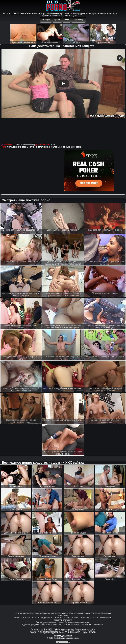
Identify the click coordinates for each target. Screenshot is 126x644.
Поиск (67, 20)
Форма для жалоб (63, 636)
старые (26, 147)
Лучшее (57, 20)
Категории (46, 20)
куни (33, 147)
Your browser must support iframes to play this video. (63, 96)
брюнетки (76, 147)
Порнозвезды (78, 20)
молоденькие (14, 147)
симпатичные (43, 147)
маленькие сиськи (61, 147)
